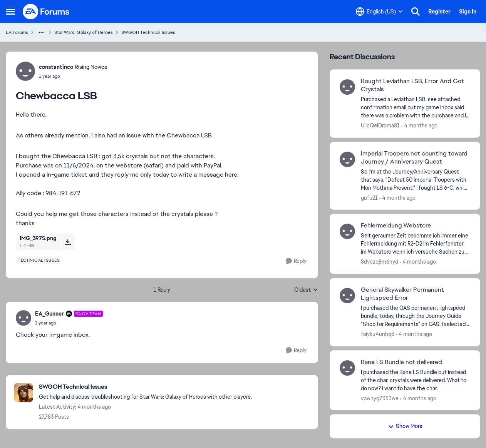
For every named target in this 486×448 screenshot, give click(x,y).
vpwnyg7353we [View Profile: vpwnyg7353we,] (380, 398)
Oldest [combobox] (306, 290)
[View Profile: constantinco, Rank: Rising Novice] (25, 71)
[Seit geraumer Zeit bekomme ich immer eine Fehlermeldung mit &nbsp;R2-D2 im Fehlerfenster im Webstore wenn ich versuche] (416, 244)
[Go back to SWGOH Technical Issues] (145, 387)
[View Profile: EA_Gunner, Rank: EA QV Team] (23, 318)
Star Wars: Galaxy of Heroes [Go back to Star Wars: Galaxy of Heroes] (84, 32)
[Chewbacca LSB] (69, 323)
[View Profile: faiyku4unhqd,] (347, 296)
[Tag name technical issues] (39, 260)
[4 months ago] (419, 126)
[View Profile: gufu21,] (347, 159)
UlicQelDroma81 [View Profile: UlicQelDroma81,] (380, 125)
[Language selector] (379, 12)
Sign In (468, 12)
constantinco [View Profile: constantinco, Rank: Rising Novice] (56, 67)
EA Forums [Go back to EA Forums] (17, 32)
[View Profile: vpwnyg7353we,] (347, 368)
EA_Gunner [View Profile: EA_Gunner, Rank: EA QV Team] (49, 314)
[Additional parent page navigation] (41, 32)
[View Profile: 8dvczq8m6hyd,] (347, 231)
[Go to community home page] (46, 12)
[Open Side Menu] (10, 12)
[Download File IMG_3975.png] (68, 242)
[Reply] (296, 261)
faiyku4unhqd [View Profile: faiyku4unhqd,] (378, 334)
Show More (405, 426)
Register (439, 12)
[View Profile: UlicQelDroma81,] (347, 87)
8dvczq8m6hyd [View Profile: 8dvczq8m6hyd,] (380, 262)
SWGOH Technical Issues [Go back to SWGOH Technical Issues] (148, 32)
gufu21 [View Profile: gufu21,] (369, 197)
